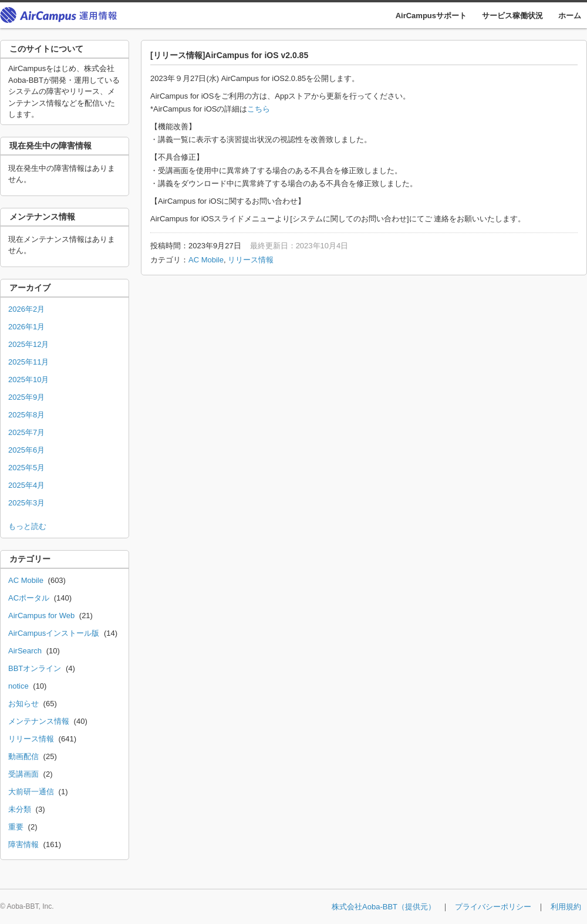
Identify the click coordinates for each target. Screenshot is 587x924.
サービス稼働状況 (512, 16)
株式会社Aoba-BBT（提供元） (384, 907)
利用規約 (566, 907)
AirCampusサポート (431, 16)
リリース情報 (251, 260)
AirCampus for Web (41, 616)
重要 (16, 827)
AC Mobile (206, 260)
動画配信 (23, 756)
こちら (259, 109)
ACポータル (29, 598)
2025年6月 (26, 450)
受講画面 (23, 774)
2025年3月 (26, 503)
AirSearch (25, 651)
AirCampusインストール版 (54, 633)
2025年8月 (26, 415)
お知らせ (23, 704)
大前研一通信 (31, 792)
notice (18, 686)
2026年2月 (26, 309)
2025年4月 (26, 485)
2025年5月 (26, 468)
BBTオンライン (35, 668)
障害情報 (23, 844)
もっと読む (27, 526)
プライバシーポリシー (493, 907)
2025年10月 (28, 380)
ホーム (570, 16)
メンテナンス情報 (39, 721)
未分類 (20, 809)
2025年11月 (28, 362)
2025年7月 (26, 432)
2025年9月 (26, 397)
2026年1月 (26, 327)
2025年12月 (28, 344)
